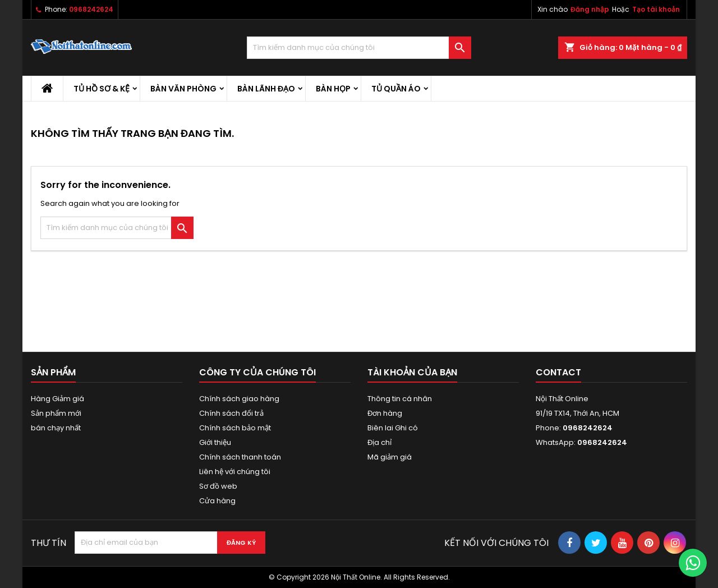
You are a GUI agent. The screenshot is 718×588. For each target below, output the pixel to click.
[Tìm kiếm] (359, 48)
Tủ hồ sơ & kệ (102, 89)
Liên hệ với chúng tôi (235, 472)
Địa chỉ (379, 442)
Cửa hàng (217, 501)
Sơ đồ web (218, 486)
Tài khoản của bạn (412, 372)
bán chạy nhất (56, 428)
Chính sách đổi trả (231, 413)
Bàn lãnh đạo (266, 89)
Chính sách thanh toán (240, 457)
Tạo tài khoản (656, 9)
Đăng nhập (590, 9)
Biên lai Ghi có (393, 428)
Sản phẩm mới (56, 413)
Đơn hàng (385, 413)
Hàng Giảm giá (57, 399)
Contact (558, 372)
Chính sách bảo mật (235, 428)
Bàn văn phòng (183, 89)
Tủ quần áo (396, 89)
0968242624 (91, 9)
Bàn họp (333, 89)
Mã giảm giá (390, 457)
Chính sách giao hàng (239, 399)
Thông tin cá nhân (400, 399)
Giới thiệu (215, 442)
